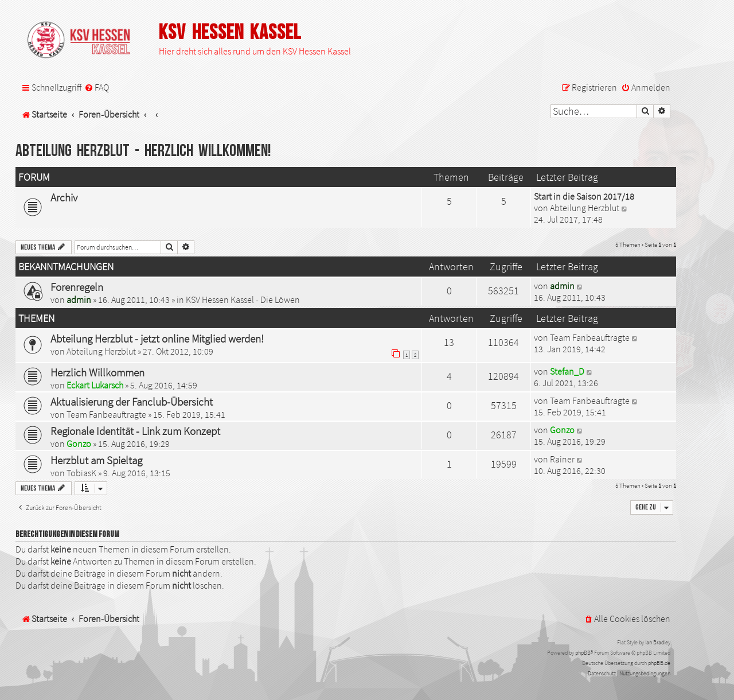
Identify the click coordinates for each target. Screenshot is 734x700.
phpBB (583, 653)
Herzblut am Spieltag (96, 460)
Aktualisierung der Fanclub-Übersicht (132, 402)
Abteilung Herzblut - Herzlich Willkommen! (143, 151)
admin (79, 300)
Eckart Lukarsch (95, 385)
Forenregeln (77, 287)
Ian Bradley (658, 642)
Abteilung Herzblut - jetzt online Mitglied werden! (157, 339)
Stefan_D (567, 371)
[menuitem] (97, 87)
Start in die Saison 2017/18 (584, 196)
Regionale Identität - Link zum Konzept (135, 431)
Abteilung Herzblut (585, 208)
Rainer (562, 459)
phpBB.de (659, 663)
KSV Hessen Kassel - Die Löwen (243, 300)
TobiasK (81, 473)
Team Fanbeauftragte (590, 337)
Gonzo (79, 444)
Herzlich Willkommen (97, 372)
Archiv (64, 197)
